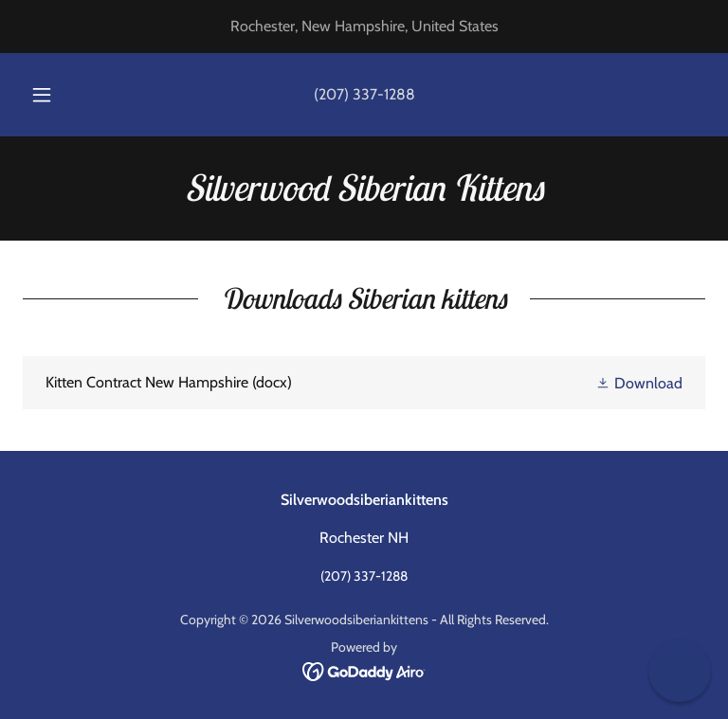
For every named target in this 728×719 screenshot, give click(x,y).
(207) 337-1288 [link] (364, 94)
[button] (52, 95)
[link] (364, 196)
